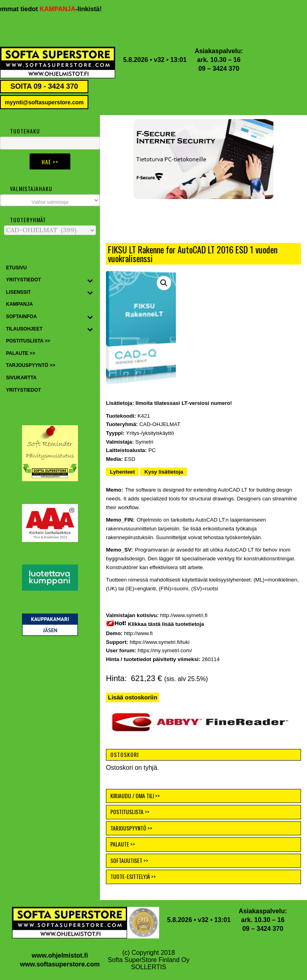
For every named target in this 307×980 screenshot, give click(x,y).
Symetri (144, 442)
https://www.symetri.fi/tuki (159, 642)
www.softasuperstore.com (60, 964)
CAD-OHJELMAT (160, 424)
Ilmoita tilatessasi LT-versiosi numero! (184, 403)
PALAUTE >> (123, 844)
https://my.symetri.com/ (165, 650)
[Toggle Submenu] (90, 280)
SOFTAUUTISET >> (129, 860)
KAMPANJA (61, 9)
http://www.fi (138, 633)
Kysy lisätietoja (164, 472)
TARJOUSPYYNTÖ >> (131, 828)
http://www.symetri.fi (184, 615)
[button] (203, 159)
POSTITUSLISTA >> (130, 812)
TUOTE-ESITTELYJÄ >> (133, 876)
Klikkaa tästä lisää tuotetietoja (166, 624)
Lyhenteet (122, 472)
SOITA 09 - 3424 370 (44, 86)
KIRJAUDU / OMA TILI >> (135, 796)
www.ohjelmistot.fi (60, 955)
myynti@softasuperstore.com (44, 102)
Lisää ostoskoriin (133, 697)
